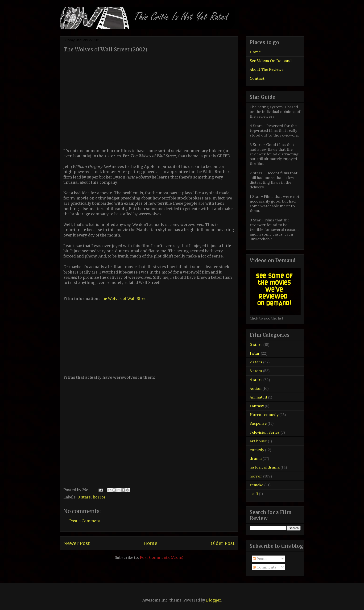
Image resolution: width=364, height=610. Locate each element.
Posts (260, 559)
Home (150, 543)
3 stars (256, 371)
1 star (255, 353)
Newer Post (77, 543)
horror (99, 497)
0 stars (84, 497)
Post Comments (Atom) (162, 557)
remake (256, 485)
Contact (257, 78)
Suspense (258, 423)
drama (256, 458)
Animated (258, 397)
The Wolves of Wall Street (124, 299)
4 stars (256, 380)
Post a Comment (85, 521)
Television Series (265, 432)
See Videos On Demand (271, 61)
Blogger (213, 600)
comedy (257, 450)
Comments (265, 567)
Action (256, 388)
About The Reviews (267, 69)
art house (258, 441)
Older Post (223, 543)
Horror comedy (264, 415)
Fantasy (257, 406)
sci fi (254, 494)
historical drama (265, 467)
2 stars (256, 362)
